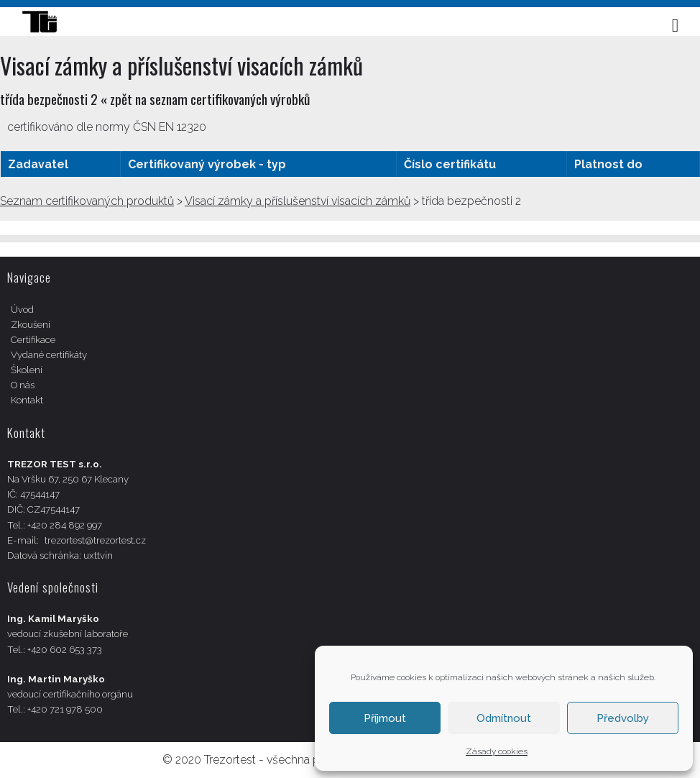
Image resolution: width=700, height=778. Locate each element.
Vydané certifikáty (49, 355)
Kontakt (27, 400)
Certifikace (33, 340)
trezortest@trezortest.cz (95, 540)
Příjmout (385, 718)
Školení (27, 370)
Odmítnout (504, 718)
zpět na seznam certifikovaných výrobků (210, 99)
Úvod (22, 310)
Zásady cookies (497, 751)
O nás (23, 385)
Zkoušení (31, 325)
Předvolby (623, 718)
